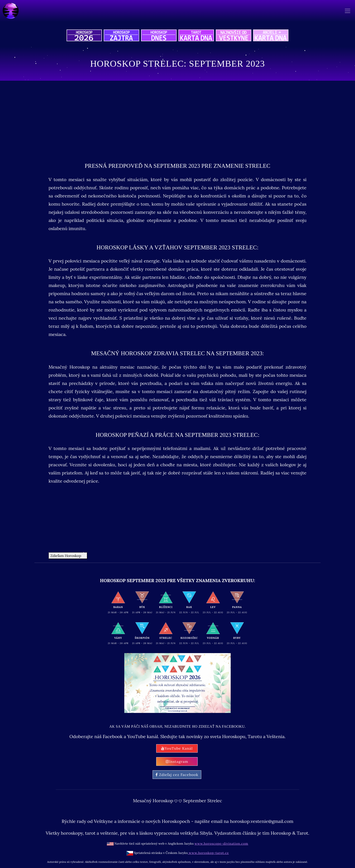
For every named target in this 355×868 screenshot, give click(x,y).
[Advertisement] (177, 119)
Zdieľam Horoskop (68, 555)
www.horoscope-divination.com (221, 844)
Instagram (177, 761)
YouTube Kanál (177, 748)
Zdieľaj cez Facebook (177, 775)
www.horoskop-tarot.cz (208, 853)
